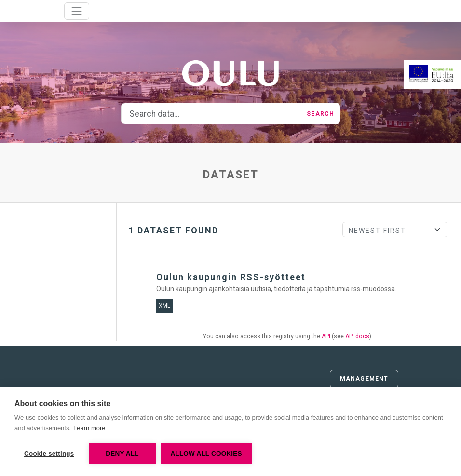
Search (320, 114)
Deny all (122, 454)
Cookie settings (49, 454)
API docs (357, 336)
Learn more (89, 428)
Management (364, 379)
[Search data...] (211, 114)
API (326, 336)
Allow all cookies (206, 454)
